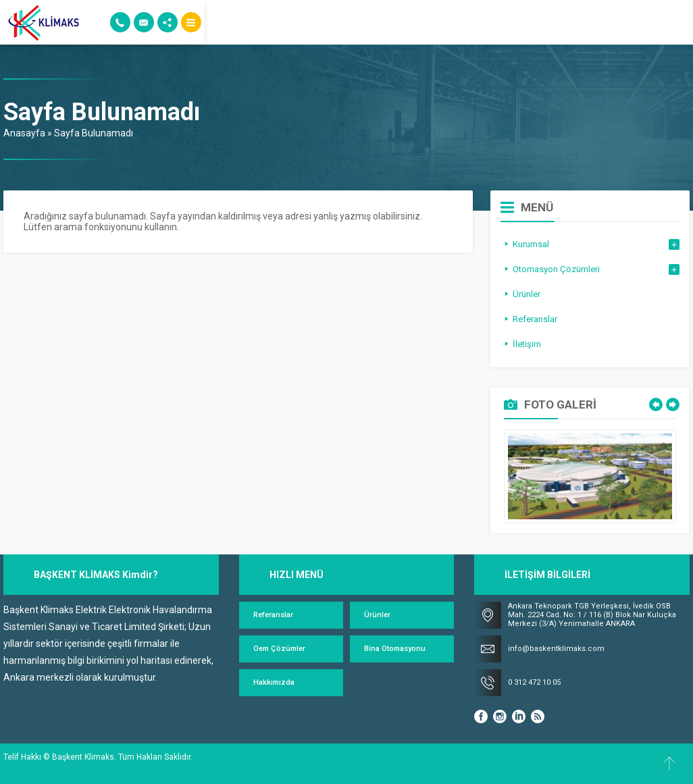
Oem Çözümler (279, 649)
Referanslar (273, 615)
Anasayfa (24, 133)
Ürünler (377, 615)
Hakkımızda (274, 682)
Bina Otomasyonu (395, 649)
